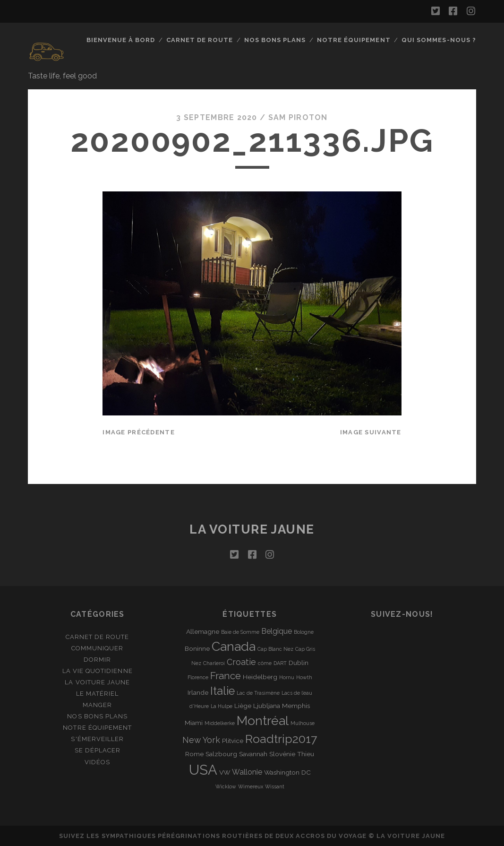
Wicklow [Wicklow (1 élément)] (226, 786)
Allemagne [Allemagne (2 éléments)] (203, 631)
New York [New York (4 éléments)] (201, 740)
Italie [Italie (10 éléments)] (222, 691)
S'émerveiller (97, 739)
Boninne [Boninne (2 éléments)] (197, 648)
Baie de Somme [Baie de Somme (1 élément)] (240, 632)
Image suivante (371, 432)
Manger (97, 705)
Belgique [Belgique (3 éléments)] (277, 631)
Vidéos (97, 762)
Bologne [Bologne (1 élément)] (304, 632)
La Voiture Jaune (97, 682)
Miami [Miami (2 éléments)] (194, 723)
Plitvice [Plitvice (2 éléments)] (233, 741)
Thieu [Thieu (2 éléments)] (306, 754)
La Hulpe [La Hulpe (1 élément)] (222, 706)
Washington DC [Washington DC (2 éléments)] (287, 772)
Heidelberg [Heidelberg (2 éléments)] (260, 677)
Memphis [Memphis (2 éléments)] (296, 706)
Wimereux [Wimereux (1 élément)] (251, 786)
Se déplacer (98, 750)
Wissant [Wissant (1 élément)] (275, 786)
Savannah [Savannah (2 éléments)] (253, 754)
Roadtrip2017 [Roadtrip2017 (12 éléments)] (281, 739)
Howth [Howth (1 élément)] (304, 677)
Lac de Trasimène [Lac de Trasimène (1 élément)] (258, 693)
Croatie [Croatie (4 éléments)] (241, 662)
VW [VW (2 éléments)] (225, 772)
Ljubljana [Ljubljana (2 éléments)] (267, 706)
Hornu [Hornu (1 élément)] (287, 677)
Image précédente (138, 432)
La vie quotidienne (98, 671)
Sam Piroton (298, 117)
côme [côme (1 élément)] (265, 663)
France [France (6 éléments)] (226, 676)
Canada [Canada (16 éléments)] (234, 646)
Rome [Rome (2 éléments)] (194, 754)
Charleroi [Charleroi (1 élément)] (214, 663)
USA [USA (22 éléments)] (203, 770)
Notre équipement (354, 40)
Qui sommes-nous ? (439, 40)
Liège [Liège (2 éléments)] (243, 706)
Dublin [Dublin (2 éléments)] (299, 663)
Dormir (97, 660)
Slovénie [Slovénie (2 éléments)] (282, 754)
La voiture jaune (252, 529)
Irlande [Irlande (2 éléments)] (198, 692)
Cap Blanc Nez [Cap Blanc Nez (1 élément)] (275, 649)
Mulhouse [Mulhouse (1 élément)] (303, 723)
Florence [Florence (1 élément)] (198, 677)
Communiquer (97, 648)
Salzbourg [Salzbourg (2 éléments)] (221, 754)
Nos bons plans (275, 40)
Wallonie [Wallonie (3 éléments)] (247, 772)
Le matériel (97, 694)
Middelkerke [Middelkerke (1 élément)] (220, 723)
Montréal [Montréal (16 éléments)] (263, 721)
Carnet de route (200, 40)
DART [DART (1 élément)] (280, 663)
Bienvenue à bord (121, 40)
